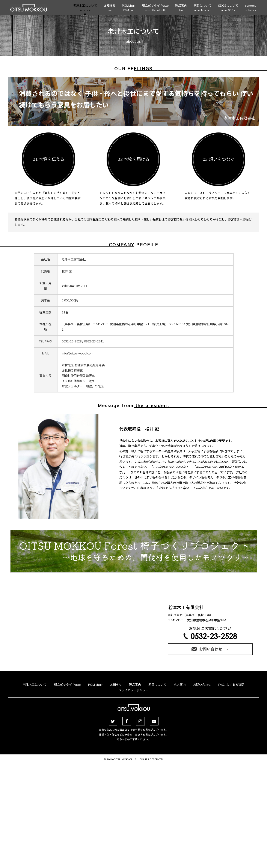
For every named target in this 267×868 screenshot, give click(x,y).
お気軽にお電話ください (210, 633)
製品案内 (181, 8)
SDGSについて (228, 8)
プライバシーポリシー (134, 690)
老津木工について (85, 8)
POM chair (95, 685)
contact (250, 8)
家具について (203, 8)
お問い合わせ (202, 685)
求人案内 (180, 685)
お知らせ (110, 8)
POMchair (129, 8)
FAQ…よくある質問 (231, 685)
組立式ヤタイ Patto (155, 8)
